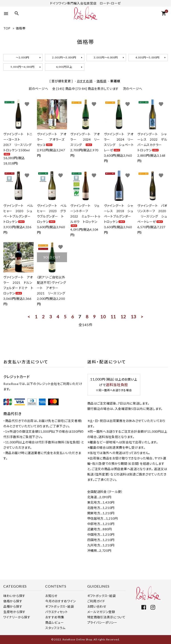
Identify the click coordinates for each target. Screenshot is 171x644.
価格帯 (21, 28)
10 (103, 317)
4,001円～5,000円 (147, 57)
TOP (7, 28)
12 (123, 317)
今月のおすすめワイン (60, 601)
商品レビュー (54, 622)
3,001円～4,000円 (106, 57)
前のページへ (38, 89)
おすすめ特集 (55, 617)
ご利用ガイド (96, 601)
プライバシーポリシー (102, 622)
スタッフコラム (55, 628)
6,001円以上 (64, 67)
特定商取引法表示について (106, 617)
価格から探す (13, 601)
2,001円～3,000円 (64, 57)
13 (133, 317)
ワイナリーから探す (17, 617)
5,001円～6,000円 (22, 67)
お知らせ (51, 596)
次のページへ (133, 89)
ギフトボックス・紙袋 (59, 606)
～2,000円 (22, 57)
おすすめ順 (85, 81)
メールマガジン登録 (101, 612)
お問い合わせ (97, 606)
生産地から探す (14, 612)
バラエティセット (57, 612)
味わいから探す (14, 596)
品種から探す (13, 606)
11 (113, 317)
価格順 (102, 81)
